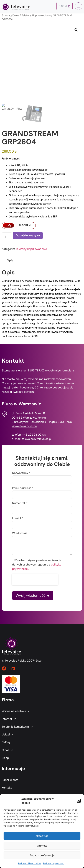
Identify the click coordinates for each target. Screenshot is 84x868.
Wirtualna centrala (16, 711)
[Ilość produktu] (7, 237)
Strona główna (10, 15)
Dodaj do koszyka (28, 235)
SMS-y (6, 742)
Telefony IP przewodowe (36, 15)
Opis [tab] (10, 260)
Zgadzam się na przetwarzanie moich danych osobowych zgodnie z (38, 565)
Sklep (5, 758)
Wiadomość (20, 533)
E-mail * (18, 518)
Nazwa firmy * (21, 473)
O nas (7, 750)
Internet (9, 719)
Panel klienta (10, 780)
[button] (79, 801)
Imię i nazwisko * (23, 488)
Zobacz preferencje (42, 855)
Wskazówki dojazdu (24, 426)
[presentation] (35, 580)
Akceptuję (42, 836)
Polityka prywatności (54, 863)
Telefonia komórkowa (17, 727)
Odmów (42, 846)
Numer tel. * (20, 503)
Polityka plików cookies (30, 863)
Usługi (8, 735)
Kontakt (7, 788)
